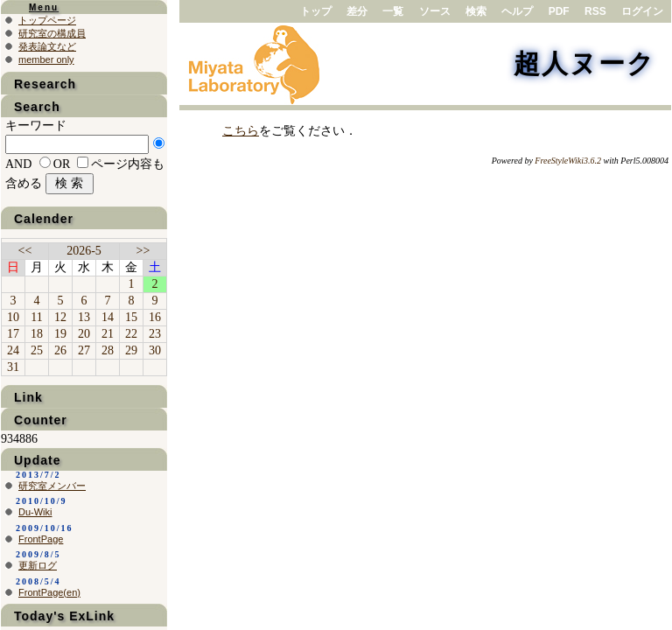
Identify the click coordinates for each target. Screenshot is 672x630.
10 (13, 317)
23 (155, 334)
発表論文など (47, 46)
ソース (435, 11)
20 (84, 334)
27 (84, 350)
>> (143, 251)
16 (155, 317)
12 (60, 317)
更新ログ (38, 565)
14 (108, 317)
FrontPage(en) (49, 592)
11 (36, 317)
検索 (476, 11)
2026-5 (84, 251)
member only (46, 59)
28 (108, 350)
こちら (241, 131)
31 (13, 367)
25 (37, 350)
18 (37, 334)
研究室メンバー (52, 486)
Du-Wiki (35, 512)
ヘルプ (517, 11)
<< (25, 251)
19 (60, 334)
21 (108, 334)
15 (131, 317)
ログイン (642, 11)
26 (60, 350)
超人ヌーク (584, 63)
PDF (559, 11)
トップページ (47, 20)
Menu (44, 7)
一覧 (393, 11)
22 (131, 334)
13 (84, 317)
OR (62, 164)
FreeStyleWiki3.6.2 (568, 161)
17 (13, 334)
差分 (357, 11)
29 (131, 350)
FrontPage (41, 539)
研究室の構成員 (52, 33)
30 (155, 350)
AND (18, 164)
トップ (316, 11)
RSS (595, 11)
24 (13, 350)
